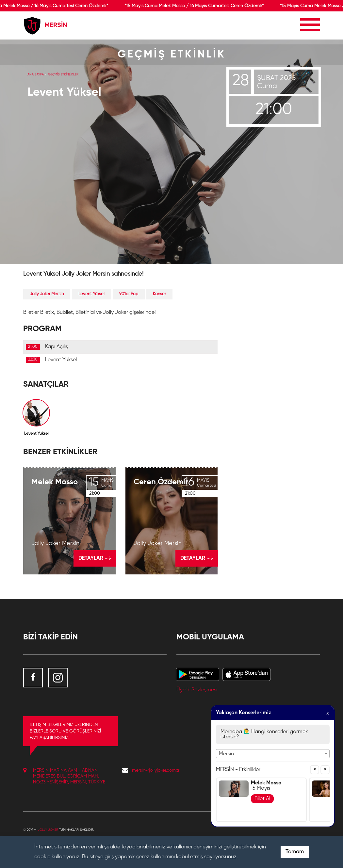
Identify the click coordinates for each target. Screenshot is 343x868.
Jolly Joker (48, 830)
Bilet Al (262, 799)
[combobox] (273, 754)
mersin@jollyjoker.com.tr (156, 770)
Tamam (295, 852)
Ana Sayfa (36, 74)
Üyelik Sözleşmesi (197, 690)
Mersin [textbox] (226, 754)
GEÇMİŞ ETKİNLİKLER (63, 74)
